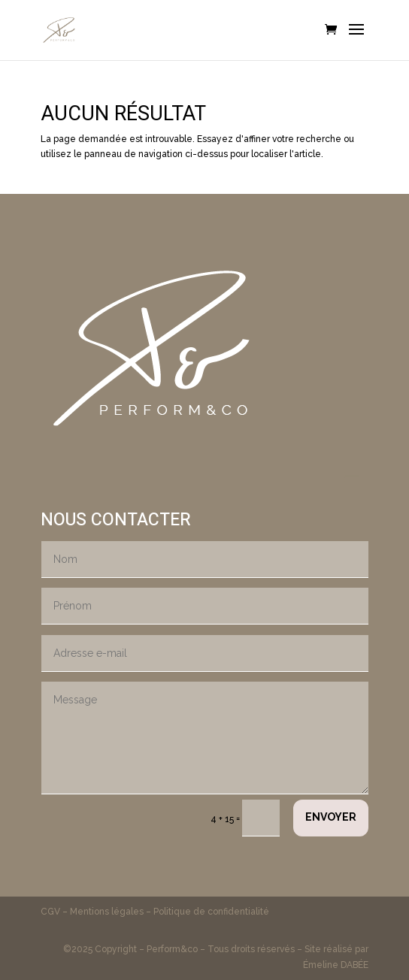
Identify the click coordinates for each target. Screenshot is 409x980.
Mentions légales (107, 912)
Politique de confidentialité (211, 912)
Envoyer (331, 817)
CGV (52, 912)
